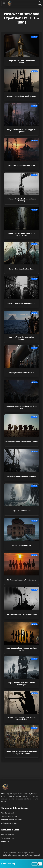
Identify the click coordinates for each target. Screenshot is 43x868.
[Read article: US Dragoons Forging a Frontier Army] (22, 569)
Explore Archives (8, 835)
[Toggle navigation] (4, 3)
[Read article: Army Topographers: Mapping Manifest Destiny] (22, 638)
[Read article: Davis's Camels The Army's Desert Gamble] (22, 430)
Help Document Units (9, 823)
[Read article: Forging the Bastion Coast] (22, 534)
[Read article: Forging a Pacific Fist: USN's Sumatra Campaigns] (22, 672)
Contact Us (5, 841)
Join (40, 864)
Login (34, 864)
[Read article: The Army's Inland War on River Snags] (22, 85)
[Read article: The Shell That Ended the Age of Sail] (22, 154)
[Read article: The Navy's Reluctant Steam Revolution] (22, 603)
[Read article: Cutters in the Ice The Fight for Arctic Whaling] (22, 189)
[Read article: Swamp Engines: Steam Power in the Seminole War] (22, 223)
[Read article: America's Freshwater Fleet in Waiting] (22, 292)
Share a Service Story (9, 816)
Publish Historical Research (12, 820)
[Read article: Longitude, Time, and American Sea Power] (22, 50)
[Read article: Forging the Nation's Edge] (22, 500)
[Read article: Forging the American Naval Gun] (22, 361)
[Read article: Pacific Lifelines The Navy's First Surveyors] (22, 327)
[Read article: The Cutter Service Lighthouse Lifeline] (22, 465)
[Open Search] (40, 3)
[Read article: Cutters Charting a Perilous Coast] (22, 258)
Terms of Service (8, 838)
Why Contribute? (8, 813)
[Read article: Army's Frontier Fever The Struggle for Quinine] (22, 119)
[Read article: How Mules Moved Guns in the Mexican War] (22, 396)
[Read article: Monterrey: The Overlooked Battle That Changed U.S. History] (22, 741)
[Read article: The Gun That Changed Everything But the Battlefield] (22, 707)
